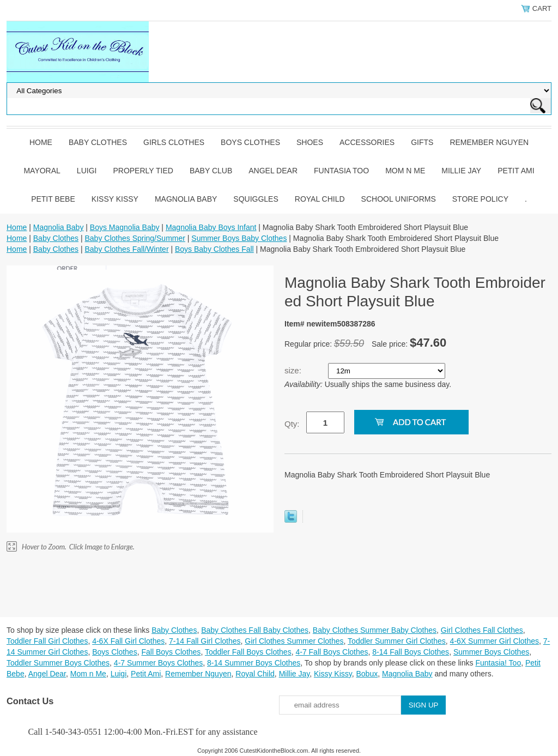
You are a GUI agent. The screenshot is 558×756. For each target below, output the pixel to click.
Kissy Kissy (115, 199)
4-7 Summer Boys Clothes (158, 663)
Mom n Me (405, 171)
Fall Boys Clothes (171, 652)
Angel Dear (273, 171)
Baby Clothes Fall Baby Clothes (255, 630)
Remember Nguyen (489, 142)
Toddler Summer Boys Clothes (58, 663)
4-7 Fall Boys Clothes (332, 652)
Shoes (310, 142)
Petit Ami (516, 171)
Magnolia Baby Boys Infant (211, 227)
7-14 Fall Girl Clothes (205, 641)
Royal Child (320, 199)
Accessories (367, 142)
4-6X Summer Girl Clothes (495, 641)
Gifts (422, 142)
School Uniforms (399, 199)
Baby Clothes (98, 142)
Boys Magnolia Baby (125, 227)
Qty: (292, 424)
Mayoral (42, 171)
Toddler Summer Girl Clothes (397, 641)
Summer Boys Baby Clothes (239, 238)
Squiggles (256, 199)
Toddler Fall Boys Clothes (248, 652)
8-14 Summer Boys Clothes (254, 663)
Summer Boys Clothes (491, 652)
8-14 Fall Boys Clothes (411, 652)
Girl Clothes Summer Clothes (294, 641)
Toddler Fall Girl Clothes (47, 641)
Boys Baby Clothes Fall (214, 249)
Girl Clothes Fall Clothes (482, 630)
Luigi (87, 171)
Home (41, 142)
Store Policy (480, 199)
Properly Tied (143, 171)
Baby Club (211, 171)
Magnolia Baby (186, 199)
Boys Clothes (250, 142)
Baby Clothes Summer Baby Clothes (375, 630)
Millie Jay (461, 171)
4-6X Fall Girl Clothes (128, 641)
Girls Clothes (174, 142)
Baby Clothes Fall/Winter (126, 249)
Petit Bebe (53, 199)
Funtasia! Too (498, 663)
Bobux (367, 674)
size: (294, 370)
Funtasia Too (341, 171)
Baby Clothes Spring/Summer (135, 238)
